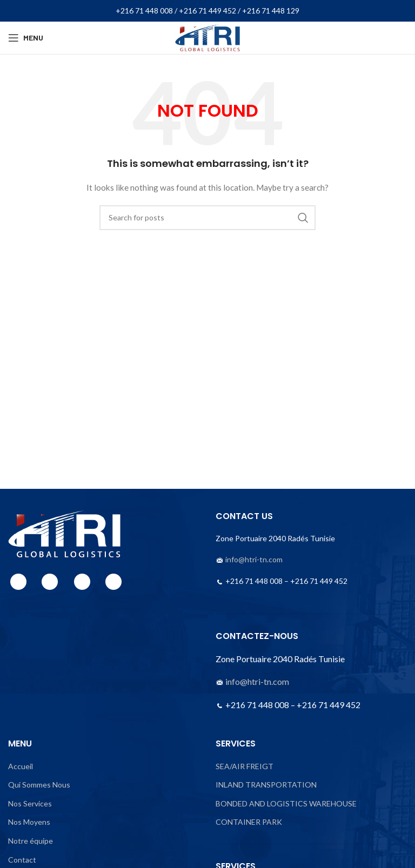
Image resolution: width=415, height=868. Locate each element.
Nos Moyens (29, 822)
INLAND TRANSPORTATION (266, 785)
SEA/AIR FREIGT (245, 766)
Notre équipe (31, 841)
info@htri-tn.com (254, 559)
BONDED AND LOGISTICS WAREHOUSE (286, 803)
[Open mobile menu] (26, 38)
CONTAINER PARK (249, 822)
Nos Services (30, 803)
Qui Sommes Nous (39, 785)
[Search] (207, 218)
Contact (22, 860)
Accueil (21, 766)
